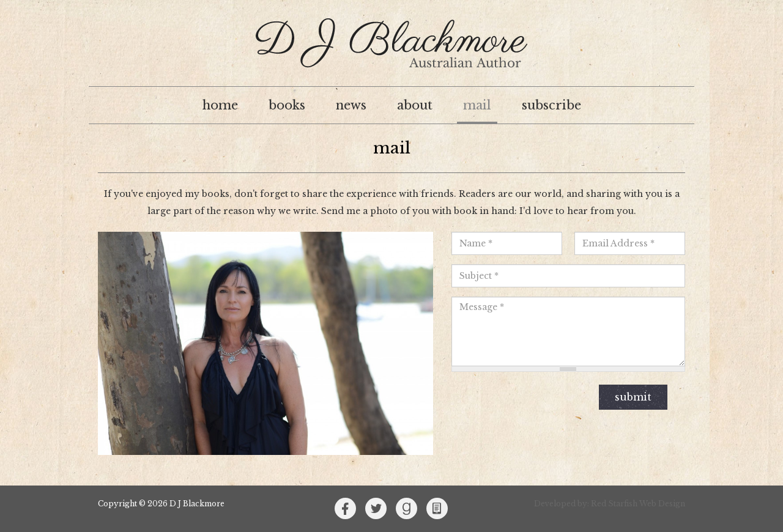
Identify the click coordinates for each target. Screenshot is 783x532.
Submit (633, 397)
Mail (477, 105)
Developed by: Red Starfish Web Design (610, 504)
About (415, 105)
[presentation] (517, 398)
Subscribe (551, 105)
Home (220, 105)
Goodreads (407, 509)
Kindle (437, 509)
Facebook (346, 509)
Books (287, 105)
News (351, 105)
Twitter (376, 509)
